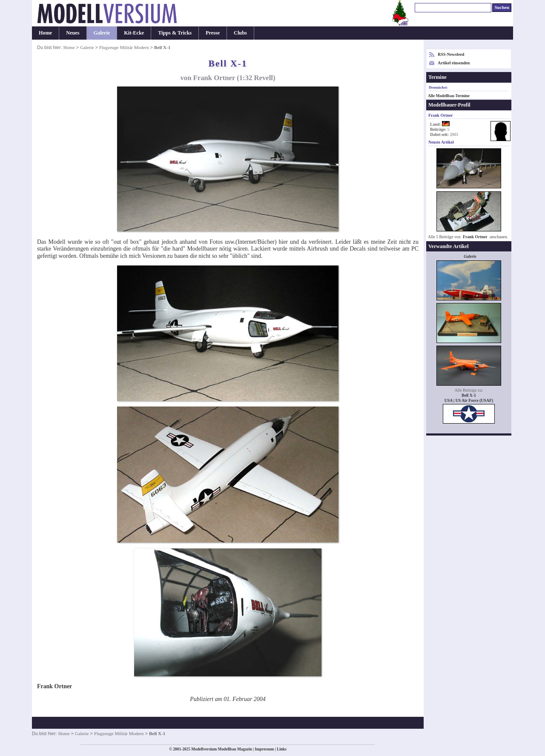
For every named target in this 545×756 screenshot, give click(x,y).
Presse (213, 33)
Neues (73, 33)
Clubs (240, 33)
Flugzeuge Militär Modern (124, 47)
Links (282, 749)
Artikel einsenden (454, 63)
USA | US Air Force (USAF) (469, 400)
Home (45, 33)
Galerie (102, 33)
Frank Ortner (475, 237)
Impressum (264, 749)
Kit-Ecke (134, 33)
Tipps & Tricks (175, 33)
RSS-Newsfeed (451, 54)
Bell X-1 (469, 395)
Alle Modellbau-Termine (449, 96)
